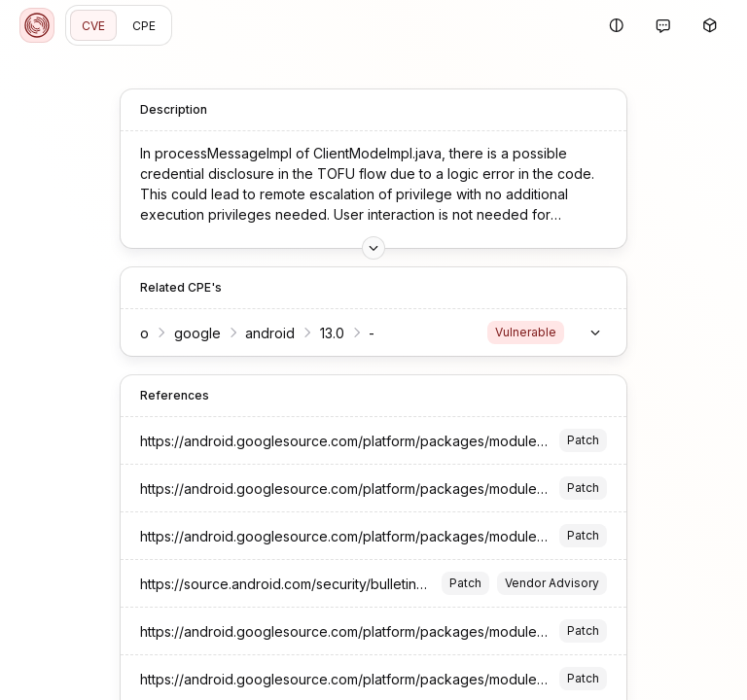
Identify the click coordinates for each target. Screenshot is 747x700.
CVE (93, 26)
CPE (144, 26)
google (197, 333)
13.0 (332, 333)
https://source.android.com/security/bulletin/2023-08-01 (318, 584)
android (270, 333)
